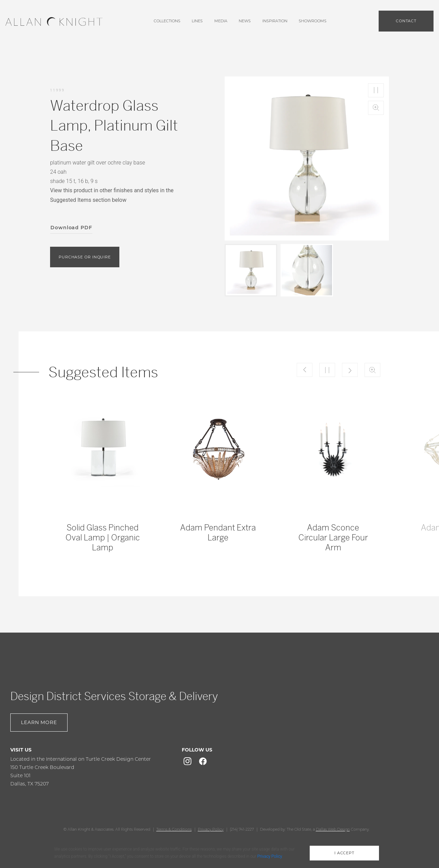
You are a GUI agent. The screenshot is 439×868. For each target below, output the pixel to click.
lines (197, 21)
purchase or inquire (85, 257)
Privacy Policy (211, 829)
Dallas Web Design (333, 829)
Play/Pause (376, 90)
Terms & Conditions (174, 829)
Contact (406, 21)
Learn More (39, 722)
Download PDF (71, 228)
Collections (167, 21)
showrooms (313, 21)
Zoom (376, 108)
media (221, 21)
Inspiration (275, 21)
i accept (344, 853)
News (245, 21)
